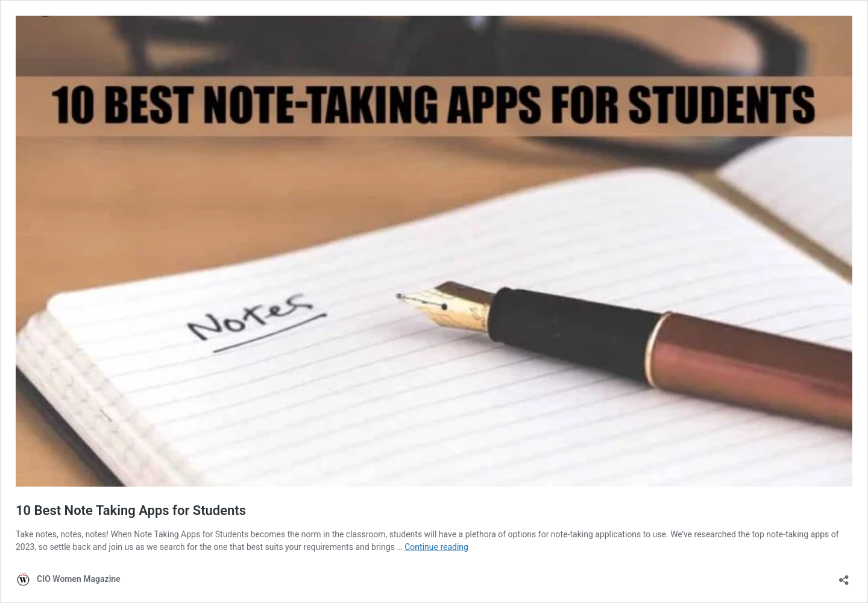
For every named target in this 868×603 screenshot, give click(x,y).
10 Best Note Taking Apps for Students (131, 510)
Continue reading (436, 547)
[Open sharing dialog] (844, 576)
